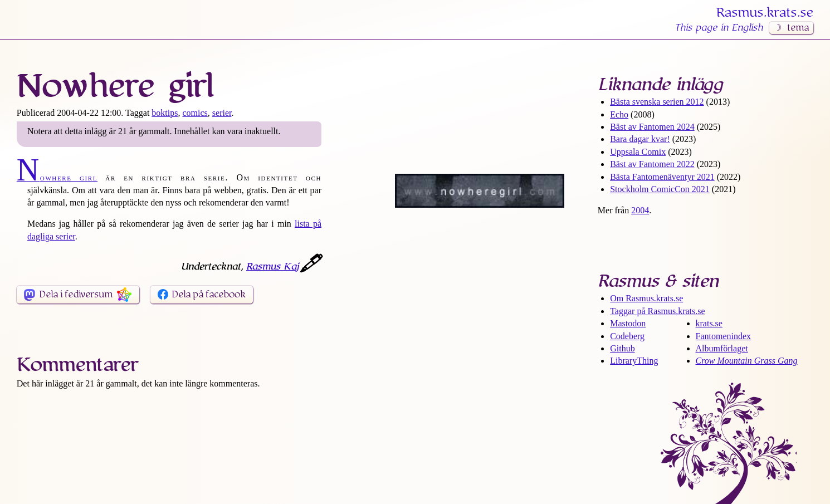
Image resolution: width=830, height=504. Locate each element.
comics (195, 113)
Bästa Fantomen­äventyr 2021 (662, 177)
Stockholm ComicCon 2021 (660, 189)
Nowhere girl (57, 177)
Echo (619, 114)
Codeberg (627, 336)
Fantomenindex (724, 336)
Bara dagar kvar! (640, 139)
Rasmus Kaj (272, 267)
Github (622, 348)
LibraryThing (634, 361)
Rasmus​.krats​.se (765, 13)
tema (798, 28)
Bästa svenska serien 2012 (657, 102)
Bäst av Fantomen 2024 (652, 127)
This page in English (719, 28)
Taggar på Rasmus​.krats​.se (657, 311)
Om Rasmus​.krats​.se (646, 298)
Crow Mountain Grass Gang (747, 361)
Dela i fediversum (76, 295)
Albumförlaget (722, 348)
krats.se (709, 323)
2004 (640, 210)
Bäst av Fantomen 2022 (652, 164)
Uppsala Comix (638, 152)
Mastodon (628, 323)
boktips (165, 113)
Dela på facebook (209, 295)
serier (222, 113)
